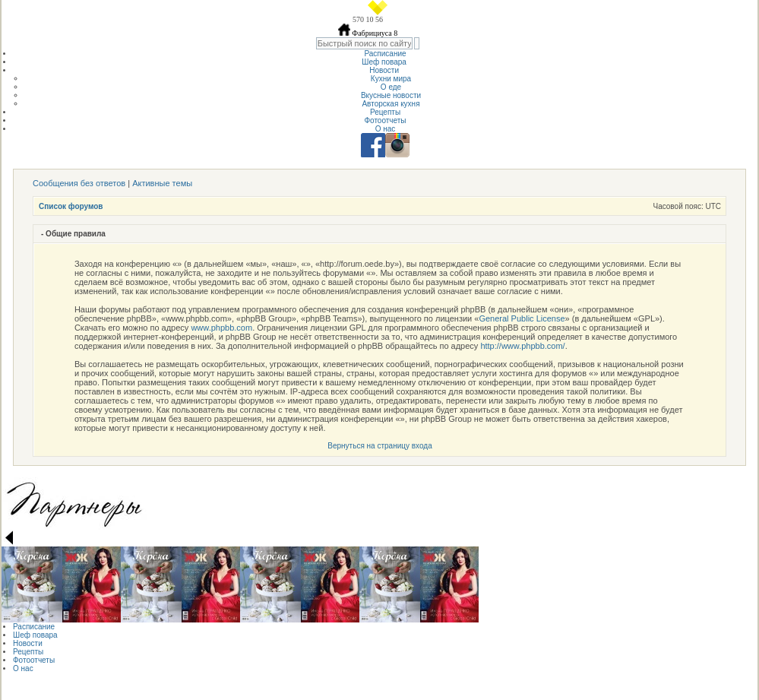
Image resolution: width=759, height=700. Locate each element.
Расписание (385, 54)
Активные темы (162, 183)
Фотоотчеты (385, 120)
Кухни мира (391, 79)
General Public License (522, 318)
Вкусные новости (391, 95)
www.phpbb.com (221, 328)
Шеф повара (385, 62)
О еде (391, 87)
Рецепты (385, 112)
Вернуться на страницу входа (379, 446)
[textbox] (364, 43)
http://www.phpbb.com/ (522, 346)
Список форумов (71, 206)
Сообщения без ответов (79, 183)
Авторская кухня (391, 104)
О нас (386, 129)
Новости (385, 70)
